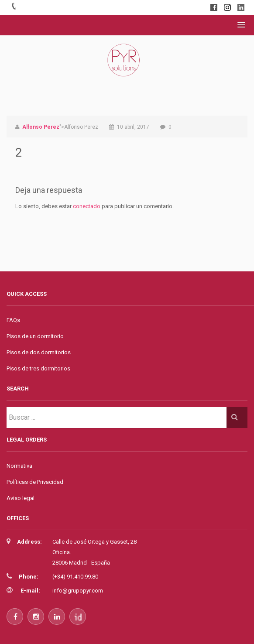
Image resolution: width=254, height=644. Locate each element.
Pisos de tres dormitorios (38, 368)
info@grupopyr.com (78, 591)
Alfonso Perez (41, 127)
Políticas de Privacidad (35, 482)
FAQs (13, 320)
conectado (87, 206)
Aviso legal (21, 498)
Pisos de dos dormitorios (39, 352)
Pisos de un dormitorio (35, 336)
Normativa (19, 466)
